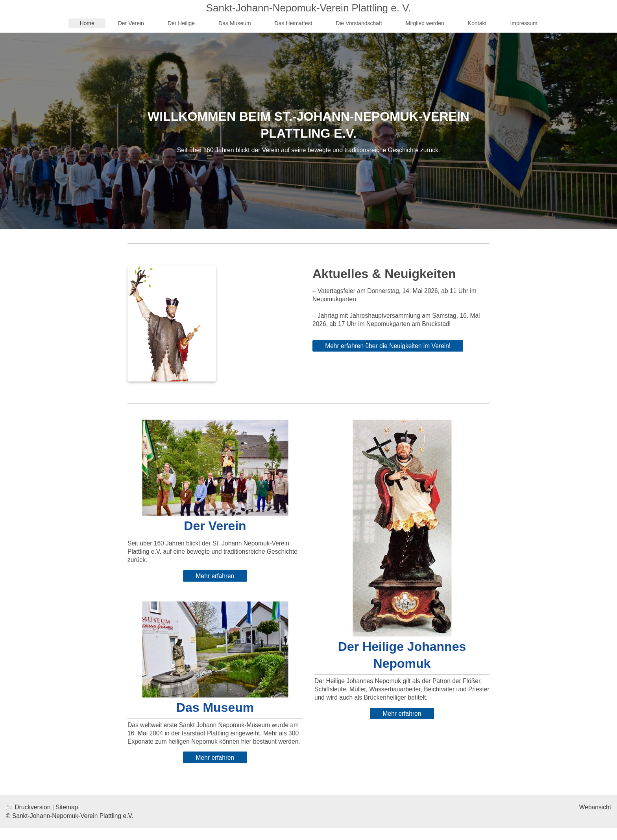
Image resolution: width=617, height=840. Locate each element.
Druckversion (29, 807)
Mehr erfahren (215, 576)
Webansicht (595, 807)
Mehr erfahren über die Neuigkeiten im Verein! (388, 346)
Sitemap (67, 807)
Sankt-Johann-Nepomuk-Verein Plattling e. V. (309, 8)
